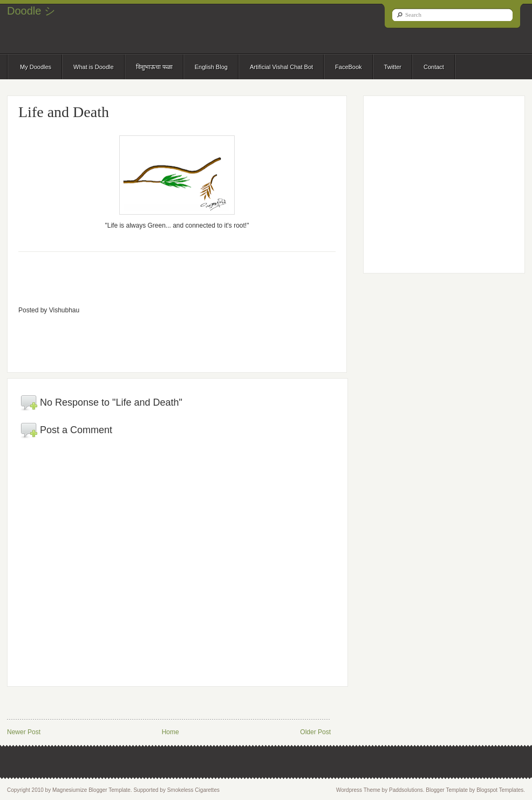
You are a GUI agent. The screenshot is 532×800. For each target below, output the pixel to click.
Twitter (393, 67)
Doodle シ (31, 11)
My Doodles (36, 67)
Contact (434, 67)
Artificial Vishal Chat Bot (281, 67)
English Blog (211, 67)
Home (170, 732)
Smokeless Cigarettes (193, 790)
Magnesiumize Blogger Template (91, 790)
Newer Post (24, 732)
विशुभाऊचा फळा (154, 67)
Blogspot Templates (500, 790)
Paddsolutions (406, 790)
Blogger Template (446, 790)
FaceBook (349, 67)
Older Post (315, 732)
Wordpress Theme (358, 790)
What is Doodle (94, 67)
